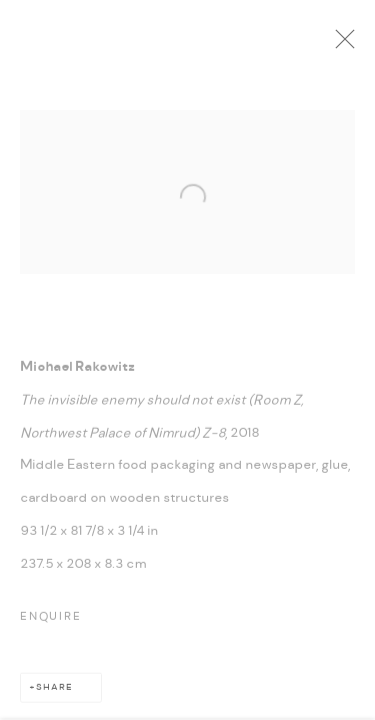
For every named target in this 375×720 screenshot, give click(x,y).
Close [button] (351, 45)
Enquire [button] (51, 620)
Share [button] (54, 691)
